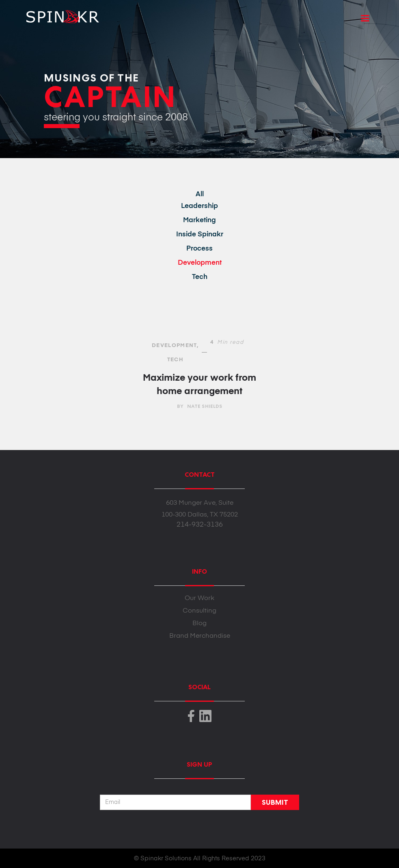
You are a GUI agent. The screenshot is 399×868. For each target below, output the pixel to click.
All (200, 194)
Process (199, 249)
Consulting (199, 611)
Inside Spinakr (200, 235)
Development (200, 263)
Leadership (199, 206)
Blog (199, 624)
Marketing (199, 220)
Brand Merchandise (200, 636)
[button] (365, 18)
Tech (200, 277)
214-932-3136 (200, 525)
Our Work (199, 598)
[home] (59, 14)
